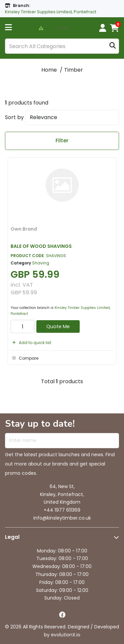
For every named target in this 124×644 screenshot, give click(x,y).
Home (49, 70)
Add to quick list (31, 343)
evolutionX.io (66, 635)
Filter (62, 141)
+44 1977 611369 (62, 510)
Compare (24, 358)
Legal (12, 537)
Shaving (41, 263)
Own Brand (24, 229)
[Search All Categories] (62, 46)
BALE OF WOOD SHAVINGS (41, 246)
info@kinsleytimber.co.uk (62, 518)
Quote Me (58, 326)
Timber (74, 70)
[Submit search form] (113, 46)
